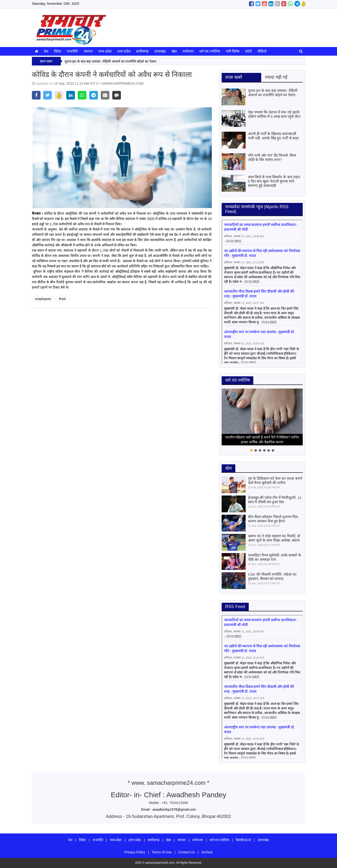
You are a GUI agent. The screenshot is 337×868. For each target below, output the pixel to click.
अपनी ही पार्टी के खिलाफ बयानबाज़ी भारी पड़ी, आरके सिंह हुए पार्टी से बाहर (273, 136)
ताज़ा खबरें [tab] (234, 77)
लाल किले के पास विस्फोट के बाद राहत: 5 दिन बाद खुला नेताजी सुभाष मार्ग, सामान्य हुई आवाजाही (274, 181)
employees (43, 299)
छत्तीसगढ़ (142, 51)
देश (46, 51)
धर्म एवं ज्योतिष (210, 51)
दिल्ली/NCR (243, 840)
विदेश (58, 51)
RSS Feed (235, 607)
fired (62, 299)
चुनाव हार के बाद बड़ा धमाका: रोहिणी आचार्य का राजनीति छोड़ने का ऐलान (111, 61)
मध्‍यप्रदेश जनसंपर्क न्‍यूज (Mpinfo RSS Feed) (257, 209)
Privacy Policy (135, 852)
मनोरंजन (188, 51)
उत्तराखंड (160, 51)
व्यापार (88, 51)
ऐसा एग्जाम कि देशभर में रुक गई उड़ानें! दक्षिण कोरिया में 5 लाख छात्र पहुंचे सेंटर (274, 114)
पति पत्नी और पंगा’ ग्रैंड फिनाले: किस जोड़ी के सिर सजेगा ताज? (272, 157)
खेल (174, 51)
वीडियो (262, 51)
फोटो (248, 51)
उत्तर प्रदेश (124, 51)
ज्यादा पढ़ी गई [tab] (276, 77)
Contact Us (186, 852)
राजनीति (72, 51)
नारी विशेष (233, 51)
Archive (207, 852)
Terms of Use (162, 852)
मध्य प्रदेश (105, 51)
